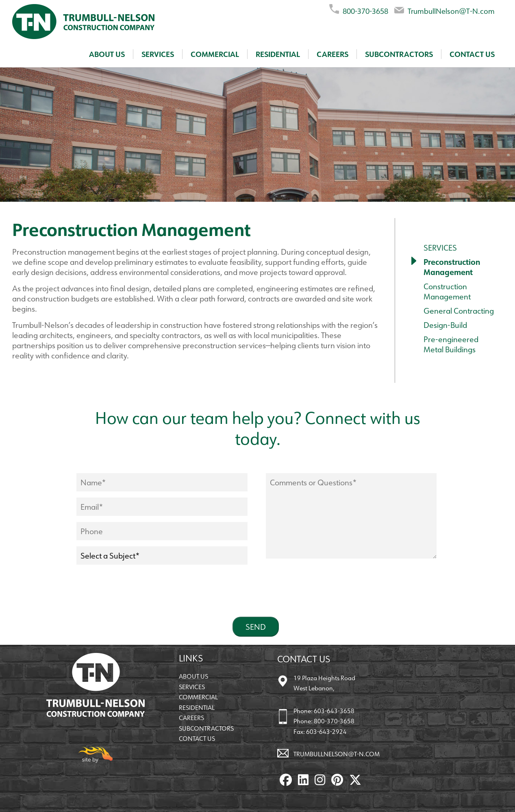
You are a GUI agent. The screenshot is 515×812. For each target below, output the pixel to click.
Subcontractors (399, 54)
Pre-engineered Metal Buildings (451, 344)
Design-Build (445, 325)
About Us (107, 54)
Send (256, 627)
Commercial (215, 54)
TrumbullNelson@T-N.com (444, 10)
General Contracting (459, 311)
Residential (278, 54)
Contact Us (472, 54)
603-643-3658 (334, 711)
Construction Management (447, 291)
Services (158, 54)
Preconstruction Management (452, 267)
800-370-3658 (359, 10)
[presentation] (138, 595)
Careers (332, 54)
